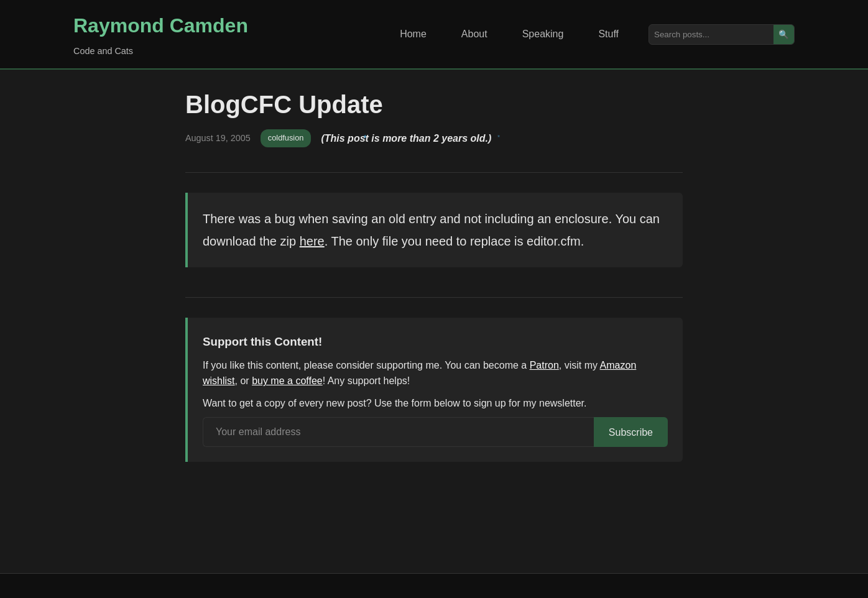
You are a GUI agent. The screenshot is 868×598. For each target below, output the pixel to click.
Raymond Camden (161, 25)
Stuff (608, 34)
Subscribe (631, 432)
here (312, 241)
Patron (544, 365)
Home (413, 34)
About (474, 34)
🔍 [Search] (784, 34)
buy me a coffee (287, 381)
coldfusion (286, 138)
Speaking (543, 34)
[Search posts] (711, 34)
